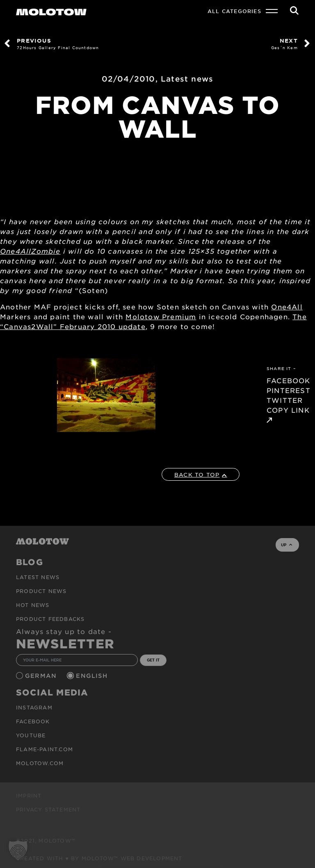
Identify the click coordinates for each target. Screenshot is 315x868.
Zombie (46, 251)
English (93, 676)
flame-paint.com (45, 749)
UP (286, 545)
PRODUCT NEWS (41, 591)
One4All (16, 251)
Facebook (33, 721)
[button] (18, 850)
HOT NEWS (33, 605)
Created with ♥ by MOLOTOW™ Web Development (99, 858)
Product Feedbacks (50, 619)
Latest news (187, 79)
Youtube (31, 735)
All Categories (234, 11)
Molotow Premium (161, 316)
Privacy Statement (48, 809)
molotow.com (40, 763)
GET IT (153, 660)
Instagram (34, 707)
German (42, 676)
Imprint (29, 795)
